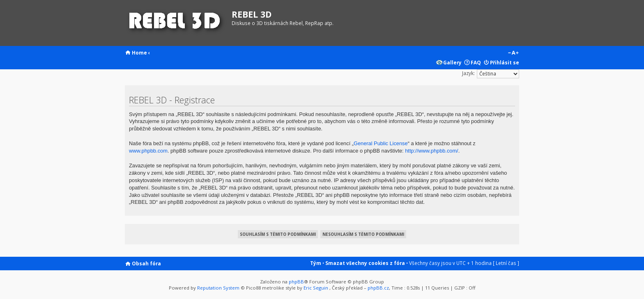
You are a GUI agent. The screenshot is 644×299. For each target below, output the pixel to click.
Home (139, 52)
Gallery (452, 62)
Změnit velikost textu (513, 53)
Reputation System (218, 288)
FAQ (476, 62)
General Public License (381, 143)
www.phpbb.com (148, 151)
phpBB (296, 282)
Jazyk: (468, 73)
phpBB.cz (378, 288)
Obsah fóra (146, 263)
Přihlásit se (505, 62)
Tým (316, 263)
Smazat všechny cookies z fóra (365, 263)
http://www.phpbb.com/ (431, 151)
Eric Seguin (316, 288)
